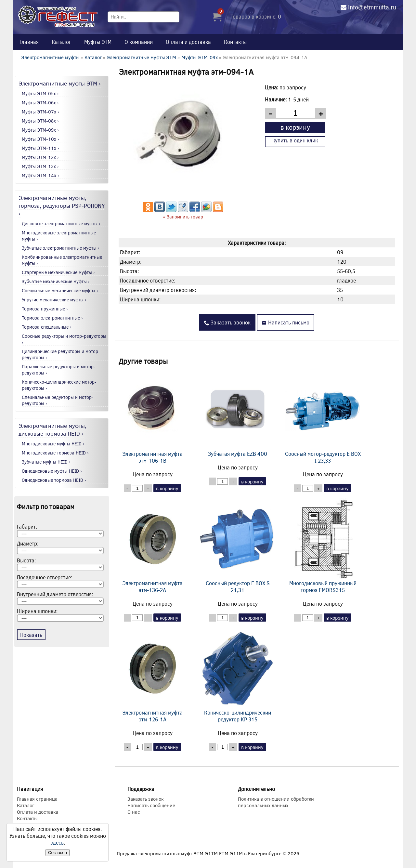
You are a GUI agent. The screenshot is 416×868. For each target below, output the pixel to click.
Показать (31, 635)
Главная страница (37, 799)
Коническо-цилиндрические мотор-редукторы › (59, 385)
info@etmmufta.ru (372, 7)
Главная (29, 42)
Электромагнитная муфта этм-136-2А (152, 546)
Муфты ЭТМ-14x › (40, 175)
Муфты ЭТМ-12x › (40, 157)
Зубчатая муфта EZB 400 (238, 413)
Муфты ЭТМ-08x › (40, 121)
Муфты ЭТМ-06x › (40, 103)
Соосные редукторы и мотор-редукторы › (64, 339)
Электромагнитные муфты (50, 57)
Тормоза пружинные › (45, 309)
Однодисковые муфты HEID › (52, 471)
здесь (57, 842)
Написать (286, 322)
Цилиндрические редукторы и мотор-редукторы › (61, 354)
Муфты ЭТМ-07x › (40, 112)
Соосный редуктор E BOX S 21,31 (238, 546)
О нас (134, 812)
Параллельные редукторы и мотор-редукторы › (59, 370)
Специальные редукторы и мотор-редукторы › (58, 400)
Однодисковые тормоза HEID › (54, 480)
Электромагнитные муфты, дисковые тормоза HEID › (52, 429)
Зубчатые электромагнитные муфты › (61, 248)
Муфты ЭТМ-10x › (40, 139)
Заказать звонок (227, 322)
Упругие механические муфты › (54, 300)
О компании (139, 42)
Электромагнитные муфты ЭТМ (141, 57)
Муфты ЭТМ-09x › (40, 130)
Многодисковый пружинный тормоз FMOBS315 (323, 546)
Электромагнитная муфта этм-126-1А (152, 675)
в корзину (295, 127)
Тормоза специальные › (47, 327)
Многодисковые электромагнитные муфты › (59, 236)
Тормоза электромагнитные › (52, 318)
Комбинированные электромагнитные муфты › (62, 260)
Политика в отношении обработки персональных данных (276, 802)
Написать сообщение (151, 805)
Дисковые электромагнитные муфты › (61, 224)
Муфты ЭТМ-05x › (40, 93)
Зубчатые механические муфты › (56, 281)
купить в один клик (295, 140)
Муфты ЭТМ (98, 42)
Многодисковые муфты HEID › (53, 444)
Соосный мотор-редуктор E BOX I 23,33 (323, 416)
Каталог (61, 42)
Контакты (235, 42)
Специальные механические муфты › (60, 290)
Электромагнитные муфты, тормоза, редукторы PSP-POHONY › (62, 205)
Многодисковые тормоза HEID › (55, 453)
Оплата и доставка (188, 42)
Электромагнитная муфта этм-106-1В (152, 416)
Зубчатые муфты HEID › (46, 462)
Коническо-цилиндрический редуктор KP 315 (238, 675)
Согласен (58, 853)
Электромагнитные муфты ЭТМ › (60, 83)
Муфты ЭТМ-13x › (40, 166)
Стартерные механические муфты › (58, 272)
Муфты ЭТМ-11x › (40, 148)
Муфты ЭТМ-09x (200, 57)
